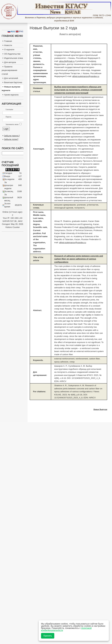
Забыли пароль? (12, 136)
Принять (48, 636)
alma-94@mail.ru (67, 61)
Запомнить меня (14, 124)
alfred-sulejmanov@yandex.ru (86, 76)
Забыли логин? (11, 139)
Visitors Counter (12, 227)
